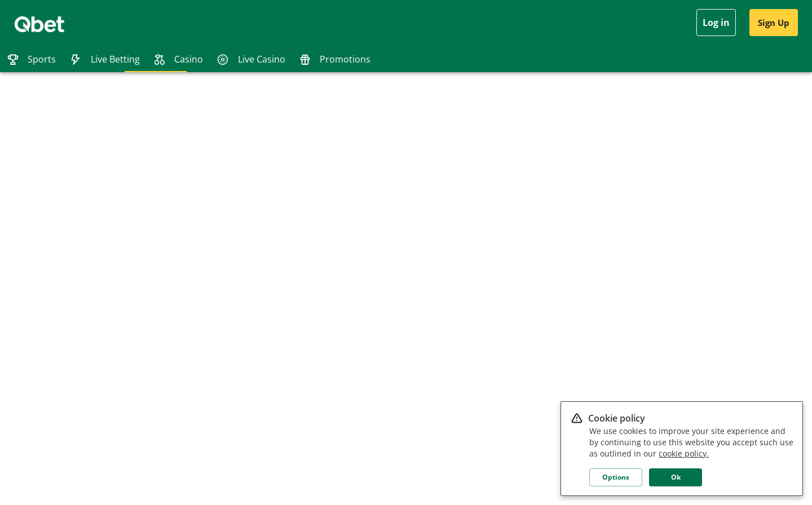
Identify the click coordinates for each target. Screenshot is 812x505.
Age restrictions (102, 341)
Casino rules (97, 323)
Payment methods (106, 306)
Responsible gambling (112, 270)
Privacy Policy (98, 235)
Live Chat (28, 270)
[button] (742, 227)
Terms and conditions (111, 253)
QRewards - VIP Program (116, 358)
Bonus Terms (98, 288)
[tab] (31, 59)
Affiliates (27, 253)
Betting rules (97, 376)
